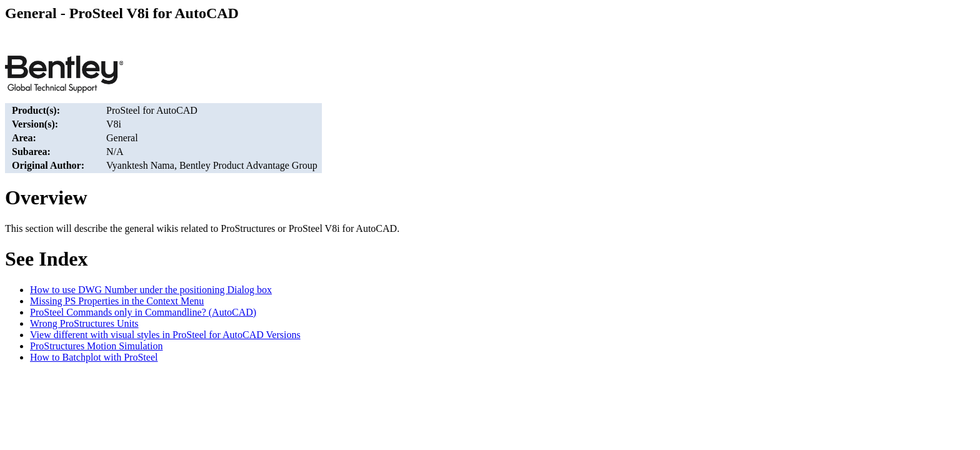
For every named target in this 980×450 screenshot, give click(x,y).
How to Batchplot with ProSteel (94, 357)
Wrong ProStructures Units (84, 323)
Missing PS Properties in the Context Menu (117, 301)
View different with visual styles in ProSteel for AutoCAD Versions (165, 335)
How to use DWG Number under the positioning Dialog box (151, 290)
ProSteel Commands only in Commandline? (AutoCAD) (143, 312)
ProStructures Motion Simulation (96, 346)
